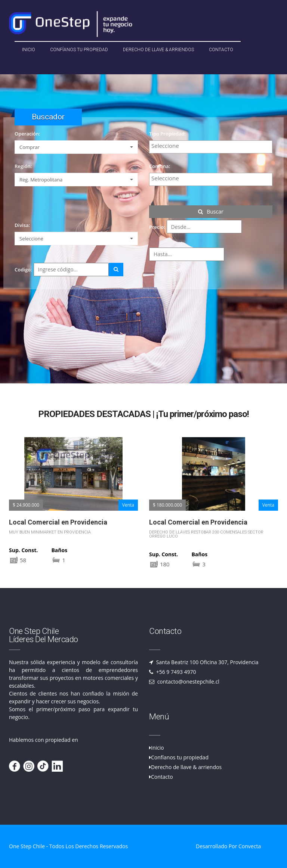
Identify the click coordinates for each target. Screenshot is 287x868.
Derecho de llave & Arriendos (158, 50)
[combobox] (211, 147)
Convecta (250, 846)
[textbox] (213, 146)
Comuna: (160, 166)
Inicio (29, 50)
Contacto (221, 50)
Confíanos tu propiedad (79, 50)
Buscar (211, 211)
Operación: (27, 134)
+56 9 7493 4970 (175, 672)
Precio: (157, 227)
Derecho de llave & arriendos (186, 767)
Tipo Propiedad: (167, 134)
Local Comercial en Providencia (58, 522)
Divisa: (22, 225)
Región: (23, 166)
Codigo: (23, 270)
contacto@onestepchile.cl (188, 682)
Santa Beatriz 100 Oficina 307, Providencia (207, 662)
